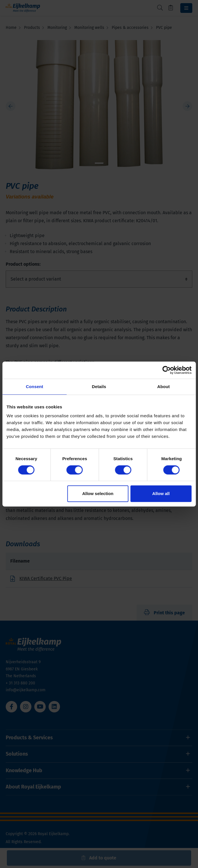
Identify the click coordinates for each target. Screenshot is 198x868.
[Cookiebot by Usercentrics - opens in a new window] (166, 370)
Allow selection (98, 493)
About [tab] (163, 387)
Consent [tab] (34, 387)
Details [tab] (99, 387)
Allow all (161, 493)
